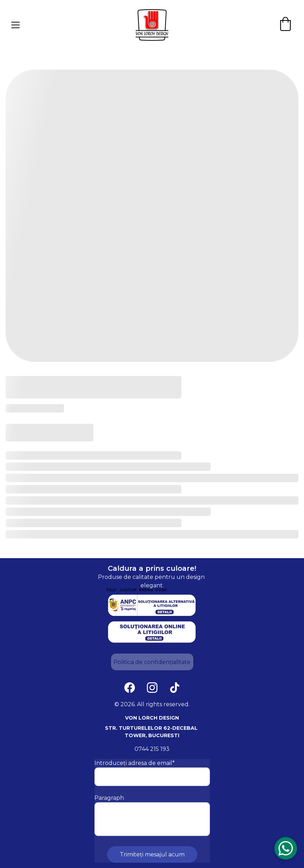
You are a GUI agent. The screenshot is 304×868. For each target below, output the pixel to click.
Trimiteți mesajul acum (152, 854)
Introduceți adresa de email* (135, 763)
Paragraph (109, 798)
